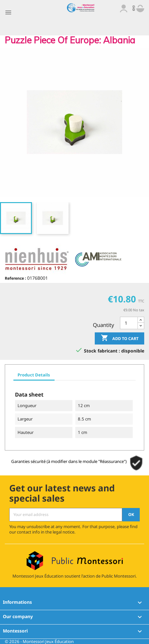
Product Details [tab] (34, 375)
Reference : (15, 278)
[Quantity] (129, 323)
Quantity (104, 325)
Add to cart (120, 338)
